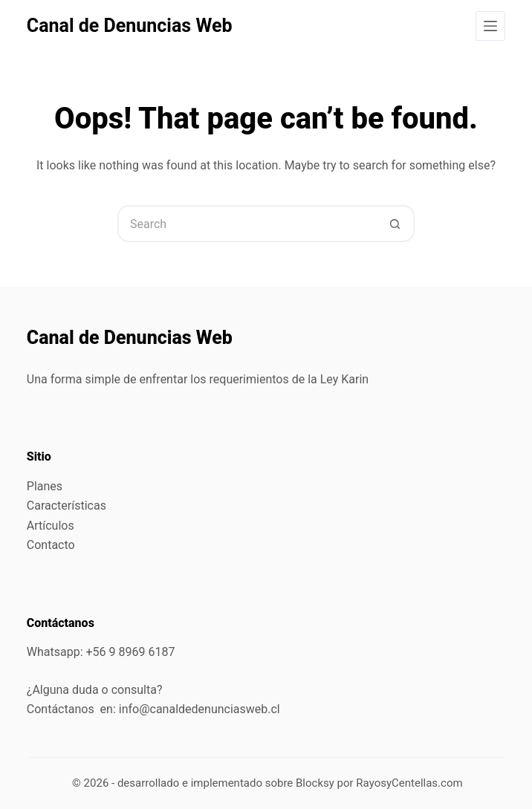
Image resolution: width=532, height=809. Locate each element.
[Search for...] (247, 224)
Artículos (51, 526)
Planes (45, 486)
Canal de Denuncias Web (130, 26)
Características (66, 506)
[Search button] (396, 224)
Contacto (51, 545)
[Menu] (490, 26)
